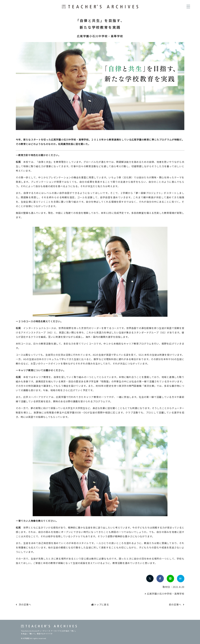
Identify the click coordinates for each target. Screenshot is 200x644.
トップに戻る (102, 604)
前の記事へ (175, 604)
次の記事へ (25, 604)
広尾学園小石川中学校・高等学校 (166, 594)
